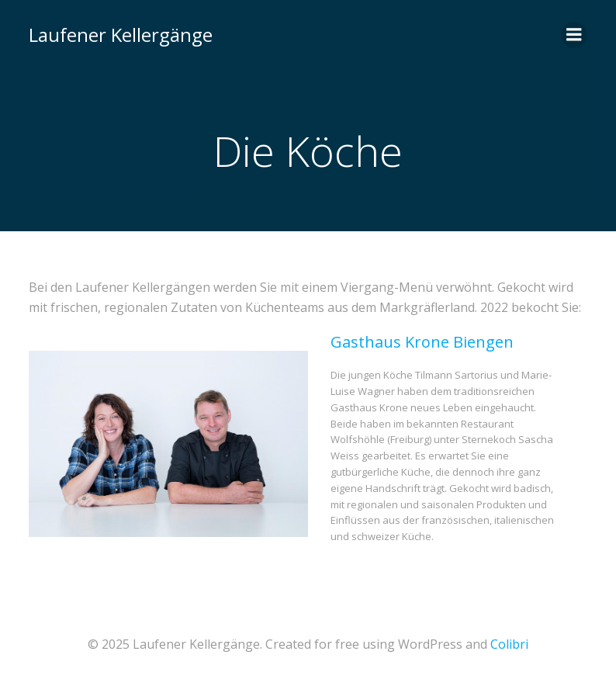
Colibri (509, 644)
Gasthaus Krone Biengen (422, 342)
